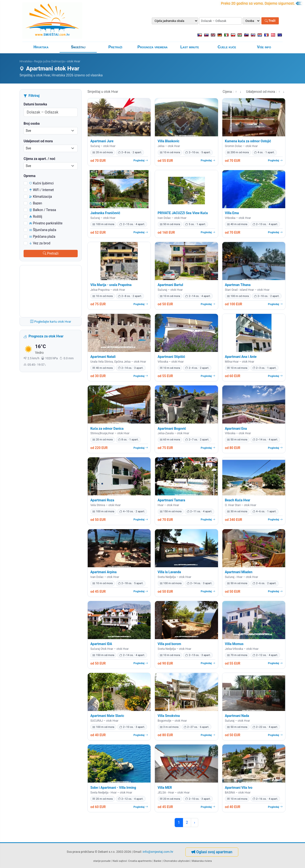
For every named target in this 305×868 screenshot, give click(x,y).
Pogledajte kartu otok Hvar (51, 322)
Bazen (36, 203)
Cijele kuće (227, 47)
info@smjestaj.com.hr (158, 852)
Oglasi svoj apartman (212, 852)
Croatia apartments (140, 861)
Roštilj (36, 217)
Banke (158, 861)
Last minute (190, 47)
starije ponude (102, 861)
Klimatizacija (41, 197)
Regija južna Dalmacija (49, 61)
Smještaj (78, 47)
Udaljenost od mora (38, 141)
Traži (270, 21)
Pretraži (115, 47)
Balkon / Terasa (43, 210)
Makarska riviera (202, 861)
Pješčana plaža (42, 237)
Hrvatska (41, 47)
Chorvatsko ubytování (176, 861)
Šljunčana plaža (43, 230)
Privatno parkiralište (46, 223)
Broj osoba (32, 123)
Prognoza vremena (152, 47)
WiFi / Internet (42, 190)
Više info (264, 47)
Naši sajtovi (120, 861)
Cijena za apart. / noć (39, 159)
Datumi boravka (35, 104)
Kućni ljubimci (41, 183)
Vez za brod (40, 243)
